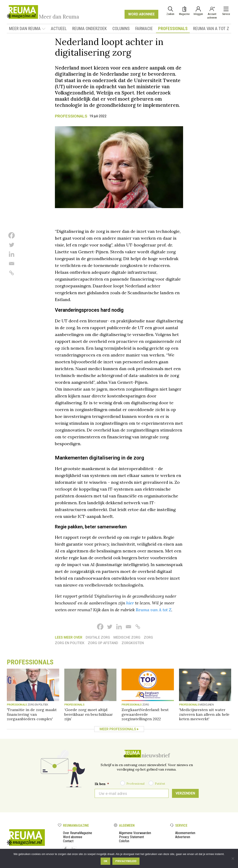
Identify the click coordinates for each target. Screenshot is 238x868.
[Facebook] (12, 235)
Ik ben (102, 784)
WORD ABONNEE (141, 14)
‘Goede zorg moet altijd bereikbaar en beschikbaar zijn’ (89, 714)
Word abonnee (73, 837)
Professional (135, 784)
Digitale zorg (98, 637)
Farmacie (144, 29)
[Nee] (233, 858)
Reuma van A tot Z (211, 29)
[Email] (12, 264)
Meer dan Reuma (27, 29)
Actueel (59, 29)
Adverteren (183, 837)
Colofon (124, 841)
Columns (121, 29)
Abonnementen (185, 833)
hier (130, 603)
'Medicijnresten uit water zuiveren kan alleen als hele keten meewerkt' (204, 714)
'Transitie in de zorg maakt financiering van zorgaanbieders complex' (32, 714)
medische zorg (127, 637)
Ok (105, 861)
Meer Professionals (118, 729)
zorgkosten (133, 643)
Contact (68, 841)
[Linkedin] (12, 254)
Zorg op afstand (103, 643)
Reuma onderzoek (90, 29)
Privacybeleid (126, 861)
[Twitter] (12, 245)
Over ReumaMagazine (78, 833)
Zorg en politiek (70, 643)
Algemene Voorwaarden (135, 833)
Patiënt (160, 784)
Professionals (173, 29)
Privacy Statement (131, 837)
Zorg (148, 637)
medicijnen (207, 705)
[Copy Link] (12, 273)
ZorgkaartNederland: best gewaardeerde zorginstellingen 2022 (145, 714)
